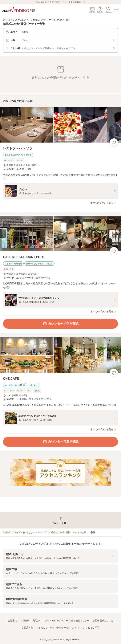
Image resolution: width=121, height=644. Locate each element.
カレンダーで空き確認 (61, 324)
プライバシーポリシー (56, 621)
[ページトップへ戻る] (61, 520)
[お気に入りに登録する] (114, 143)
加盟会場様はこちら (103, 621)
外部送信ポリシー (80, 621)
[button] (61, 556)
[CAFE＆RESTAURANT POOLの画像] (61, 233)
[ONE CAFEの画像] (61, 355)
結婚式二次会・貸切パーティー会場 (69, 532)
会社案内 (12, 621)
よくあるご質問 (91, 628)
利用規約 (25, 621)
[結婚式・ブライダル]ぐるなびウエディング (25, 532)
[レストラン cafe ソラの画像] (61, 125)
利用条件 (37, 621)
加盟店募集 (27, 628)
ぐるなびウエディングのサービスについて (58, 628)
